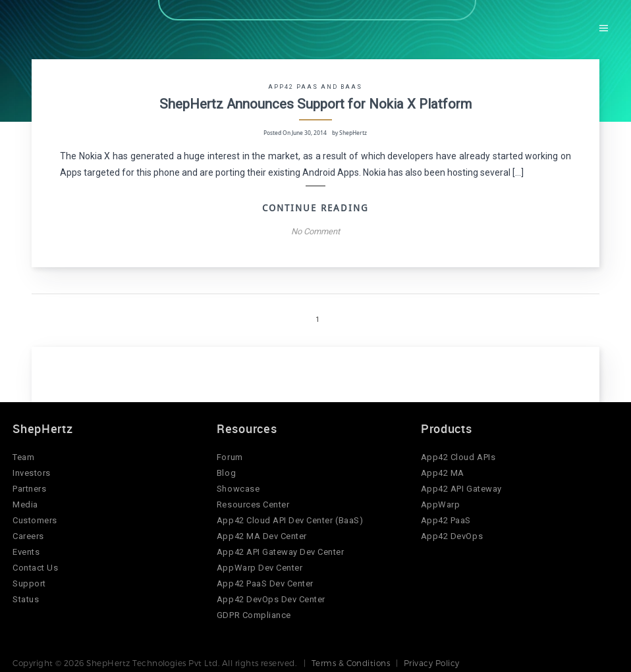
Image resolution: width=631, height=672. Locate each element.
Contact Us (35, 565)
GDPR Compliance (254, 612)
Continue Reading (315, 205)
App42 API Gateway (461, 486)
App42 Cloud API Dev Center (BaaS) (290, 518)
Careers (28, 533)
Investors (32, 470)
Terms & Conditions (351, 660)
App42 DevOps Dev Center (271, 597)
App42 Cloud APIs (458, 454)
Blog (226, 470)
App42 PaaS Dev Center (265, 581)
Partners (29, 486)
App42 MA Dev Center (262, 533)
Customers (35, 518)
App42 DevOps (452, 533)
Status (26, 597)
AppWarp (441, 502)
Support (29, 581)
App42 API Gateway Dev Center (281, 549)
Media (25, 502)
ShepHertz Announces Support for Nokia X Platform (315, 102)
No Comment (315, 228)
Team (23, 454)
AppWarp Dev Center (260, 565)
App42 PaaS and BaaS (315, 87)
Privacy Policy (432, 660)
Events (26, 549)
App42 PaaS (446, 518)
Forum (230, 454)
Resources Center (253, 502)
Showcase (238, 486)
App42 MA (443, 470)
